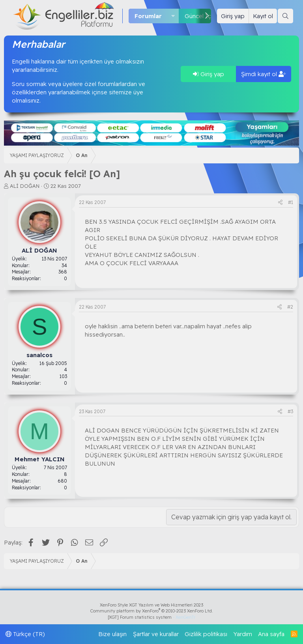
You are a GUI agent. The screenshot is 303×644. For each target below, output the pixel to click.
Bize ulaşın (112, 634)
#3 (290, 411)
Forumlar (148, 16)
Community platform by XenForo (152, 611)
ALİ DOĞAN (25, 186)
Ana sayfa (271, 634)
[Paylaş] (280, 203)
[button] (173, 16)
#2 (290, 307)
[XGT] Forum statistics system (151, 617)
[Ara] (285, 16)
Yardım (243, 634)
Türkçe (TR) (25, 634)
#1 (291, 202)
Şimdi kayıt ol (264, 74)
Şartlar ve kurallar (156, 634)
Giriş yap (209, 74)
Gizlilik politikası (206, 634)
